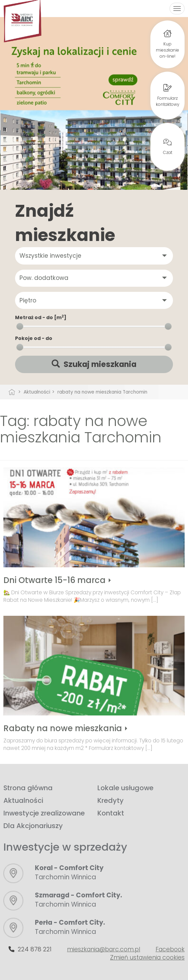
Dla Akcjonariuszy (33, 826)
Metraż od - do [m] (41, 317)
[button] (94, 256)
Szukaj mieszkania (94, 364)
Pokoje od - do (34, 338)
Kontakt (111, 813)
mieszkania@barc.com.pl (104, 949)
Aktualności (23, 800)
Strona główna (28, 788)
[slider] (20, 326)
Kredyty (111, 800)
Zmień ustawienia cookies (147, 957)
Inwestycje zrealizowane (44, 813)
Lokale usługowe (125, 788)
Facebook (170, 949)
